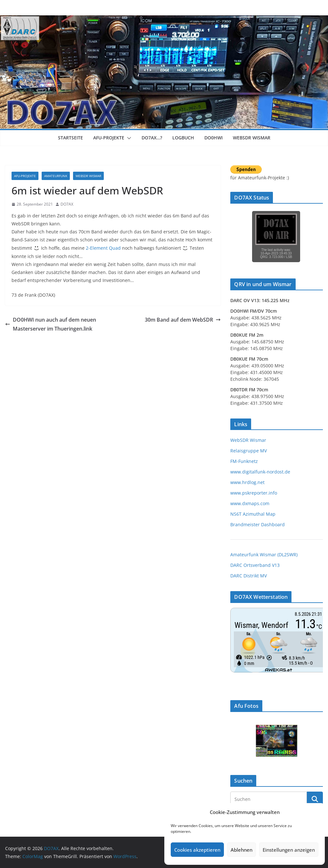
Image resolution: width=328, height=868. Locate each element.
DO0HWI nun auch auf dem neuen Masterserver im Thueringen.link (51, 324)
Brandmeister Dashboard (258, 524)
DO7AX (67, 204)
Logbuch (183, 138)
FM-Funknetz (244, 461)
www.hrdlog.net (247, 482)
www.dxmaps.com (250, 503)
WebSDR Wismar (252, 138)
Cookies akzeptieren (197, 850)
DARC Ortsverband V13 (255, 565)
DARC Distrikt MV (249, 576)
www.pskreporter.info (254, 493)
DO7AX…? (152, 138)
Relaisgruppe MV (249, 451)
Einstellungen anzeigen (289, 850)
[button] (128, 138)
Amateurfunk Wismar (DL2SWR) (264, 555)
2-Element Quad (103, 248)
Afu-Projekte (109, 138)
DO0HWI (213, 138)
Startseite (70, 138)
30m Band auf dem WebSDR (183, 320)
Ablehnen (242, 850)
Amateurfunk (56, 176)
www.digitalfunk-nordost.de (260, 472)
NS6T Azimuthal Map (253, 514)
